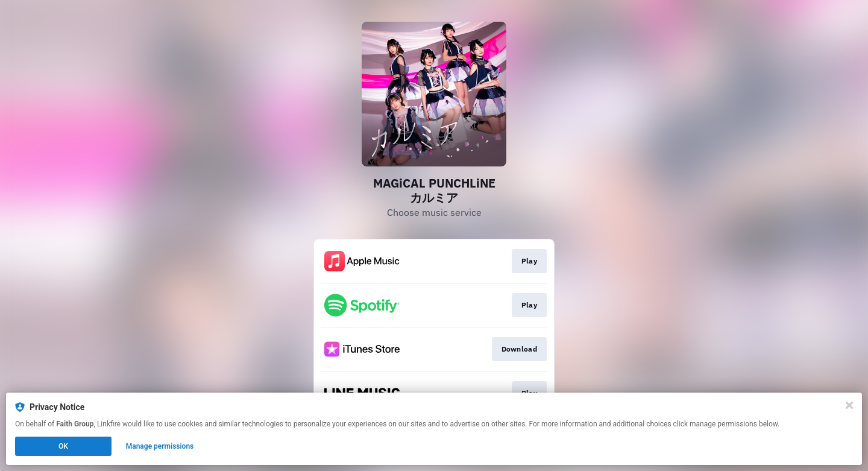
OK (63, 446)
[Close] (849, 405)
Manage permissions (160, 446)
